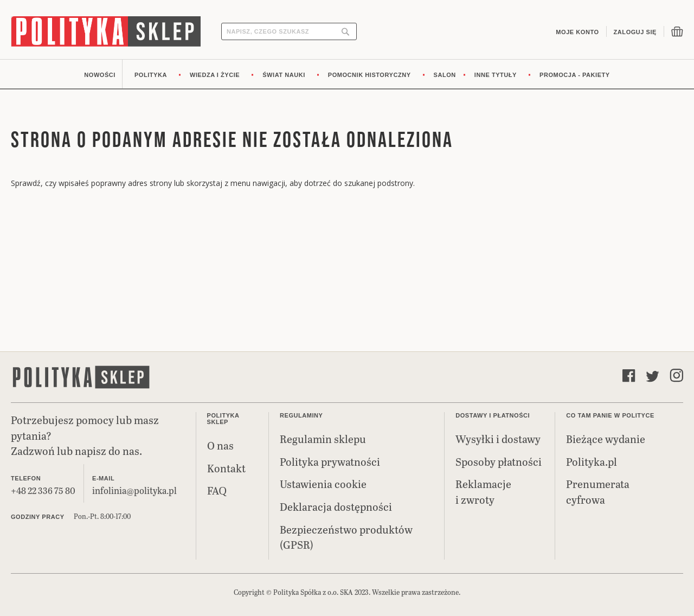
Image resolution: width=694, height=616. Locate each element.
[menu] (347, 74)
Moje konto (577, 32)
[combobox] (289, 31)
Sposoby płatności (499, 461)
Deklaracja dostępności (336, 506)
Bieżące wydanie (606, 439)
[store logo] (106, 31)
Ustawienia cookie (323, 484)
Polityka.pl (592, 461)
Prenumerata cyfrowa (598, 492)
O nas (220, 445)
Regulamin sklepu (323, 439)
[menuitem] (100, 74)
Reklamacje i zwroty (483, 492)
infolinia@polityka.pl (134, 490)
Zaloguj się (635, 32)
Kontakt (226, 468)
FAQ (217, 490)
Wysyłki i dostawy (498, 439)
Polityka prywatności (330, 461)
